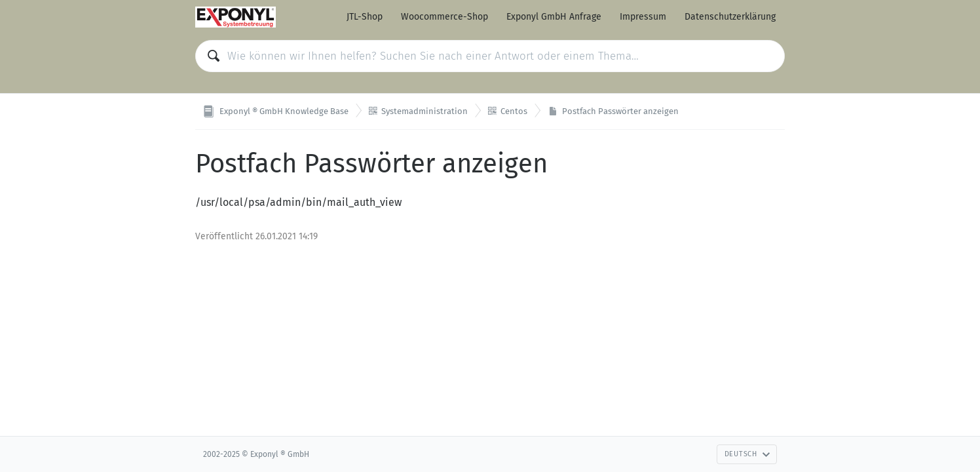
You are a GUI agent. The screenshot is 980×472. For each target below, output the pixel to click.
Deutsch (747, 454)
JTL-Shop (365, 17)
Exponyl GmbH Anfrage (554, 17)
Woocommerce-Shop (444, 17)
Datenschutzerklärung (730, 17)
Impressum (643, 17)
